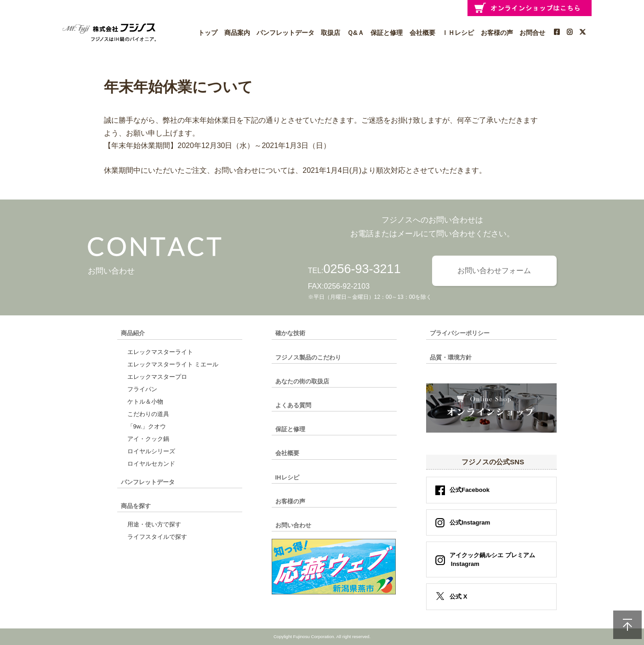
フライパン (142, 389)
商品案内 (237, 33)
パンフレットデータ (285, 33)
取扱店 (331, 33)
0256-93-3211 (362, 269)
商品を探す (136, 506)
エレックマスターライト (160, 352)
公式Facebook (470, 490)
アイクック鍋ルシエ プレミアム (489, 560)
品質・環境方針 (451, 357)
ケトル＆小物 (145, 402)
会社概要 (422, 33)
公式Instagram (470, 522)
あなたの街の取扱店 (302, 381)
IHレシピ (287, 477)
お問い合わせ (293, 525)
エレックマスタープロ (157, 377)
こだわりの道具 (148, 414)
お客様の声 (497, 33)
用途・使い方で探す (154, 524)
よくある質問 (293, 405)
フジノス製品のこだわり (308, 357)
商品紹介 (133, 333)
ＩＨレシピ (458, 33)
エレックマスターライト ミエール (173, 364)
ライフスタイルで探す (157, 537)
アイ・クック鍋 (148, 439)
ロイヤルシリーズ (151, 451)
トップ (208, 33)
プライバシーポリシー (460, 333)
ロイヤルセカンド (151, 464)
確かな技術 (290, 333)
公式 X (458, 596)
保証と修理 (387, 33)
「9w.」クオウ (147, 426)
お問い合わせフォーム (494, 271)
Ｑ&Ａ (356, 33)
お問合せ (532, 33)
